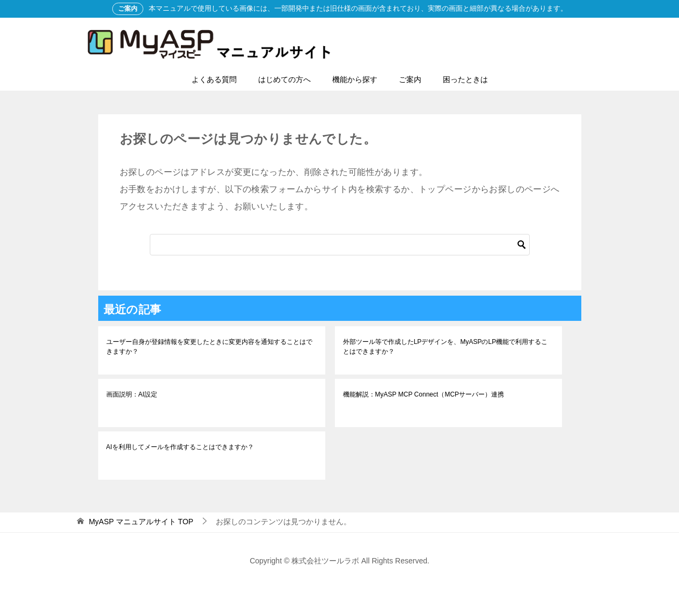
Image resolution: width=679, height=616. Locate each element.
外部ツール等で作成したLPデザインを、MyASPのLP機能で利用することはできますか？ (445, 347)
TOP (141, 522)
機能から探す (355, 79)
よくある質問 (214, 79)
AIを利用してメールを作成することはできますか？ (180, 447)
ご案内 (410, 79)
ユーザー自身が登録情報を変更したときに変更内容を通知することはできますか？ (209, 347)
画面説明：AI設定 (132, 394)
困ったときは (465, 79)
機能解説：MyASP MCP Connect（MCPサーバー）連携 (424, 394)
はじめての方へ (284, 79)
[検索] (340, 245)
